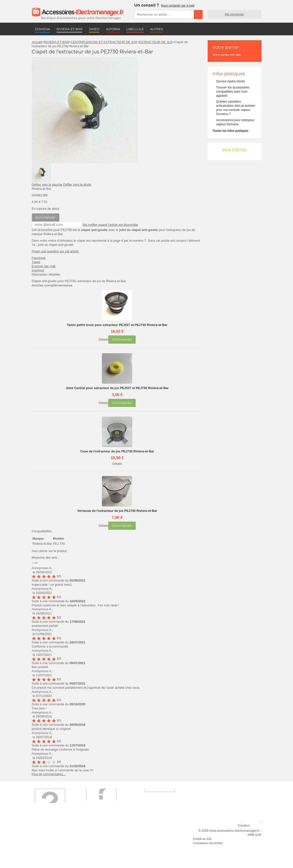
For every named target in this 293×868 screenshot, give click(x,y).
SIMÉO (94, 29)
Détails (104, 339)
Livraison (94, 828)
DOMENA (43, 29)
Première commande (49, 835)
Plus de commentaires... (49, 774)
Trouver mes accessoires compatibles (106, 854)
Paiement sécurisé (101, 835)
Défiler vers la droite (77, 185)
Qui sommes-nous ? (49, 828)
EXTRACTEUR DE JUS (156, 42)
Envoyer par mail (44, 266)
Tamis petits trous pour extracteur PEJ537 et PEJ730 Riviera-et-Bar (117, 325)
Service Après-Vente (231, 81)
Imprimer (38, 270)
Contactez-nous (46, 852)
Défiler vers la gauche (47, 185)
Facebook (39, 258)
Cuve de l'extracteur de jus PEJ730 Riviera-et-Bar (117, 451)
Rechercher (198, 14)
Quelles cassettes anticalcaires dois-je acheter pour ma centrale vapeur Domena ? (236, 108)
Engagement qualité (49, 845)
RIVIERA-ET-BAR (69, 29)
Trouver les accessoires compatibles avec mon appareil (233, 91)
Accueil (37, 42)
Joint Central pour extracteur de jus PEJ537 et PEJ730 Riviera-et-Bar (117, 388)
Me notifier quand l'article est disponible (105, 224)
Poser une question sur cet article (55, 251)
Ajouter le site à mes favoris (161, 828)
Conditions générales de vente (109, 845)
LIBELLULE (135, 29)
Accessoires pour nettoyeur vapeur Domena (235, 122)
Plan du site (251, 822)
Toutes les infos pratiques (231, 131)
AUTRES (156, 29)
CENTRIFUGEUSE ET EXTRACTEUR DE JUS (104, 42)
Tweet (36, 262)
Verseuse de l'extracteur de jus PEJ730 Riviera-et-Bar (117, 510)
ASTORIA (113, 29)
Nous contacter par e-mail (178, 6)
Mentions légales (228, 822)
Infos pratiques (229, 74)
